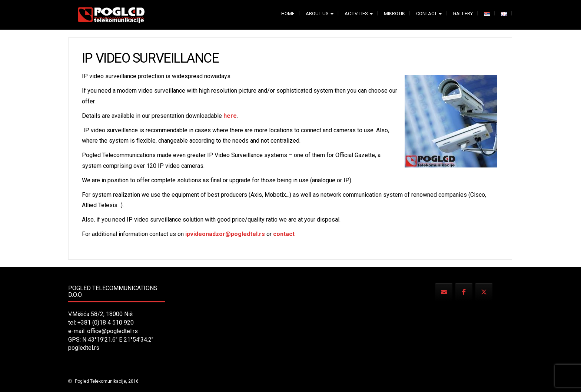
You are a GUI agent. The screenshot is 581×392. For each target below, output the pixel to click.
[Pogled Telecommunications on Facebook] (464, 292)
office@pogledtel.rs (112, 331)
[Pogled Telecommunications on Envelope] (444, 292)
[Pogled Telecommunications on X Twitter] (484, 292)
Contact (429, 14)
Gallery (463, 14)
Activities (359, 14)
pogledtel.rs (84, 348)
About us (320, 14)
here (230, 116)
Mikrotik (394, 14)
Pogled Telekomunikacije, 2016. (107, 381)
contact (284, 234)
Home (288, 14)
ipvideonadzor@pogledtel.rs (225, 234)
